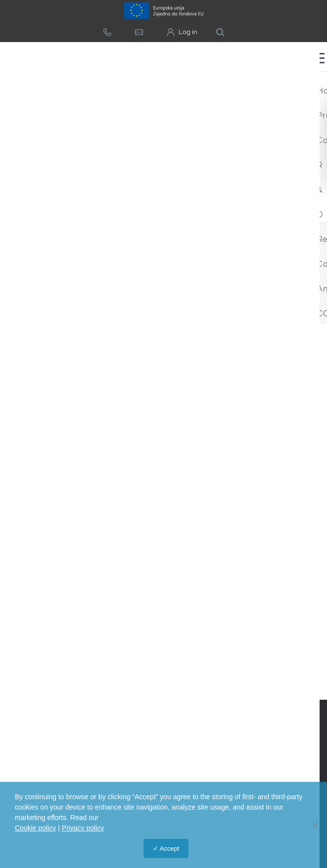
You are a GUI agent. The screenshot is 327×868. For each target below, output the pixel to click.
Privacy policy (83, 828)
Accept (170, 848)
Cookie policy (35, 828)
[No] (315, 825)
